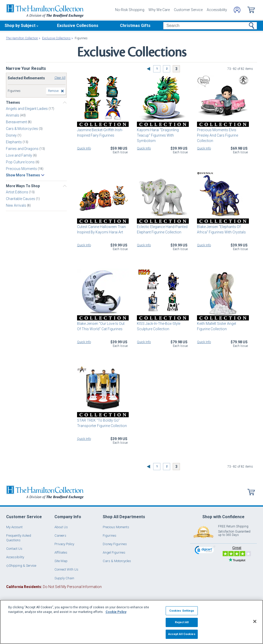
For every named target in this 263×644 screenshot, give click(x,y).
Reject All (182, 622)
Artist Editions (17, 192)
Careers (60, 536)
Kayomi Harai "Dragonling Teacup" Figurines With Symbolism (158, 135)
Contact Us (14, 549)
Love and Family (19, 155)
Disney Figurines (115, 544)
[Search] (210, 26)
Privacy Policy (64, 544)
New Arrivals (16, 205)
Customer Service (188, 10)
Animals (13, 115)
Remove (53, 91)
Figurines (110, 536)
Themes (13, 102)
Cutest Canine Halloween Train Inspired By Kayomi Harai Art (101, 229)
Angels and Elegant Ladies (27, 109)
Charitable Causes (21, 199)
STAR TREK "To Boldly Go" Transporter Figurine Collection (102, 423)
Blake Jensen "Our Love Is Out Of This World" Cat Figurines (101, 326)
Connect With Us (66, 569)
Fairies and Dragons (23, 149)
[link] (205, 551)
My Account (14, 527)
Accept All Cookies (182, 634)
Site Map (61, 561)
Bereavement (17, 122)
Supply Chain (64, 578)
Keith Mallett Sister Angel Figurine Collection (217, 326)
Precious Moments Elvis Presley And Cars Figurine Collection (218, 135)
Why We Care (159, 10)
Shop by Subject (20, 26)
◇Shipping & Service (21, 566)
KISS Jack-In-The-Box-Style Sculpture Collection (159, 326)
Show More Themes (23, 175)
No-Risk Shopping (130, 10)
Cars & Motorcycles (22, 129)
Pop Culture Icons (21, 162)
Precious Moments (22, 169)
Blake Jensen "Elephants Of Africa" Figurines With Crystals (221, 229)
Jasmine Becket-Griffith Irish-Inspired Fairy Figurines (100, 133)
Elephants (14, 142)
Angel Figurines (114, 552)
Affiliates (61, 552)
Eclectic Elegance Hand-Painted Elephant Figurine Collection (162, 229)
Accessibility (217, 10)
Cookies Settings (182, 611)
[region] (131, 622)
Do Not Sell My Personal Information (54, 587)
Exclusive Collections (78, 26)
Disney (12, 135)
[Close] (255, 621)
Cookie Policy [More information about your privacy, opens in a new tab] (116, 612)
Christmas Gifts (135, 26)
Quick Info (84, 148)
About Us (61, 527)
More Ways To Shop (23, 186)
